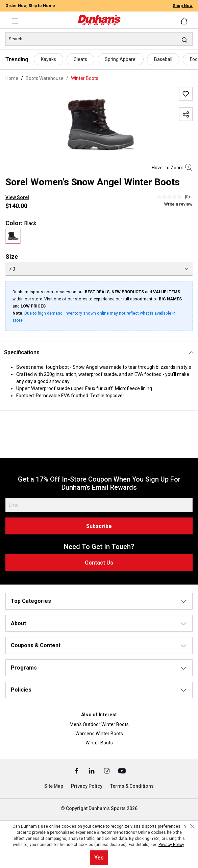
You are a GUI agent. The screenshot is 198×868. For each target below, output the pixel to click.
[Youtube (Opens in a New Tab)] (122, 770)
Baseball (163, 59)
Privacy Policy (87, 786)
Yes (99, 858)
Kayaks (48, 59)
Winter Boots (99, 743)
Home (12, 78)
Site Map (54, 786)
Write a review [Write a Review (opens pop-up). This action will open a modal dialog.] (178, 204)
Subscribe (99, 526)
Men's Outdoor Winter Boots (99, 724)
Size (12, 257)
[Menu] (15, 21)
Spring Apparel (121, 59)
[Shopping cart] (185, 21)
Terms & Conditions (132, 786)
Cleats (80, 59)
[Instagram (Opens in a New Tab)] (107, 770)
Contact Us (99, 563)
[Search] (99, 39)
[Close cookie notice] (192, 826)
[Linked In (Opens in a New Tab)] (92, 770)
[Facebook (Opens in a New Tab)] (77, 770)
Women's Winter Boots (99, 734)
